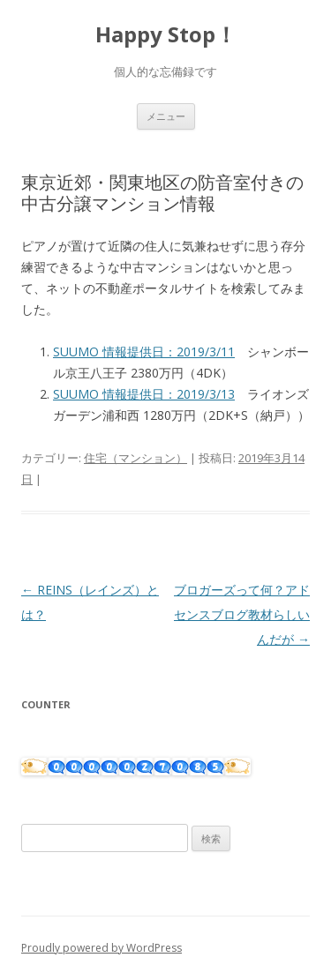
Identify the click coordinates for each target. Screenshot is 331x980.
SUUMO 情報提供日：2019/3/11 (144, 352)
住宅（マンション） (135, 458)
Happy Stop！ (166, 35)
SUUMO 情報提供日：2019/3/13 (144, 394)
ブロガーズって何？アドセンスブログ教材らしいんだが (242, 614)
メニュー (166, 116)
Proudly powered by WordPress (102, 948)
